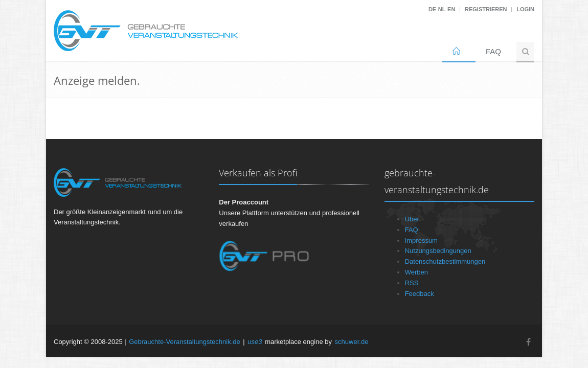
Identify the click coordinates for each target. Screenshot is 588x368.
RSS (412, 283)
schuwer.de (352, 342)
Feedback (420, 294)
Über (412, 219)
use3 (255, 342)
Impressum (421, 240)
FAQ (493, 51)
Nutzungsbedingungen (438, 251)
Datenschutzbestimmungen (445, 261)
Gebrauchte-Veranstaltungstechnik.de (185, 342)
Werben (416, 272)
